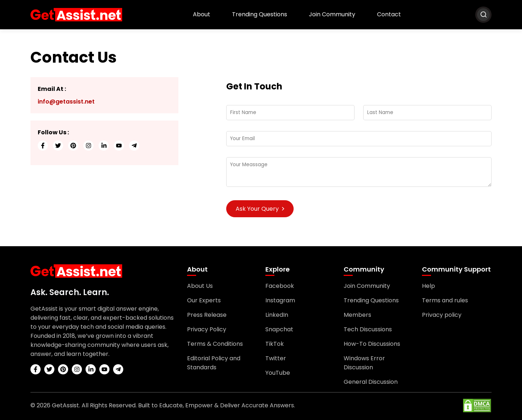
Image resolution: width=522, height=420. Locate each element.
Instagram (280, 300)
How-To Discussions (372, 344)
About (202, 14)
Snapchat (279, 329)
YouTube (278, 373)
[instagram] (88, 146)
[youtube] (119, 146)
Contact (389, 14)
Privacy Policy (207, 329)
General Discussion (371, 382)
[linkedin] (104, 146)
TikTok (275, 344)
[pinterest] (73, 146)
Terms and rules (445, 300)
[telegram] (134, 146)
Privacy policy (442, 315)
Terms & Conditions (215, 344)
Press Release (207, 315)
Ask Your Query (260, 209)
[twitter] (58, 146)
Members (357, 315)
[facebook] (43, 146)
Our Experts (204, 300)
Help (428, 286)
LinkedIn (277, 315)
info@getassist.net (66, 102)
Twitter (276, 358)
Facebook (280, 286)
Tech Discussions (368, 329)
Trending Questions (260, 14)
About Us (200, 286)
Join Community (332, 14)
